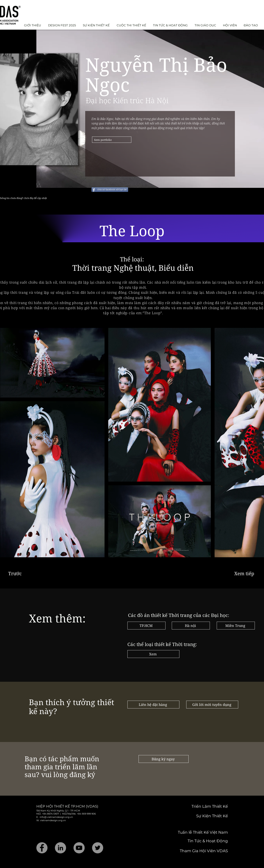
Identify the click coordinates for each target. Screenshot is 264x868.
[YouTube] (79, 848)
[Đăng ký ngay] (164, 759)
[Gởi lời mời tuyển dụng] (212, 705)
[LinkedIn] (60, 848)
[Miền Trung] (236, 626)
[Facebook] (42, 848)
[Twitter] (98, 848)
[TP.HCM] (146, 626)
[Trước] (21, 573)
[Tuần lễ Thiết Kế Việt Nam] (198, 832)
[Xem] (153, 654)
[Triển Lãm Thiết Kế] (194, 806)
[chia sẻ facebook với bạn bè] (110, 190)
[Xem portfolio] (112, 140)
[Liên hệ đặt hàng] (153, 705)
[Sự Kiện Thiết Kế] (200, 816)
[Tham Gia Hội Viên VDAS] (199, 851)
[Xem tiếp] (245, 573)
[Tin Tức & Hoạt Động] (199, 841)
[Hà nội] (191, 626)
